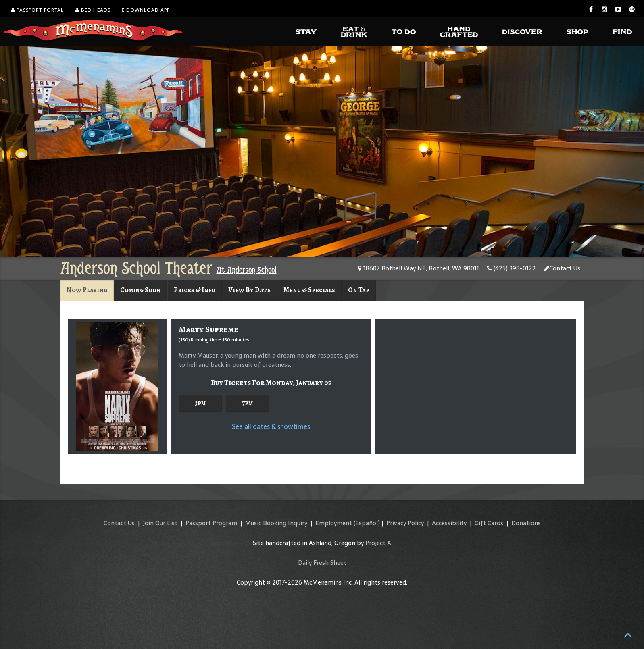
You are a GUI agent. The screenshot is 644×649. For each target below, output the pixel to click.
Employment (334, 523)
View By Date (249, 290)
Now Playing (87, 290)
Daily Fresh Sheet (322, 563)
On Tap (359, 290)
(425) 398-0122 (512, 268)
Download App (146, 10)
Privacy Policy (405, 523)
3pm (200, 403)
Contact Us (562, 268)
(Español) (367, 523)
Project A (378, 543)
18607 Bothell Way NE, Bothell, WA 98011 (419, 268)
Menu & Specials (309, 290)
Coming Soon (141, 290)
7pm (247, 403)
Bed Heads (93, 10)
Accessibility (449, 523)
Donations (526, 523)
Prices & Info (195, 290)
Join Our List (160, 523)
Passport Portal (37, 10)
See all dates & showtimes (271, 426)
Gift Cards (489, 523)
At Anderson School (247, 270)
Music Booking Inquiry (276, 523)
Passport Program (211, 523)
